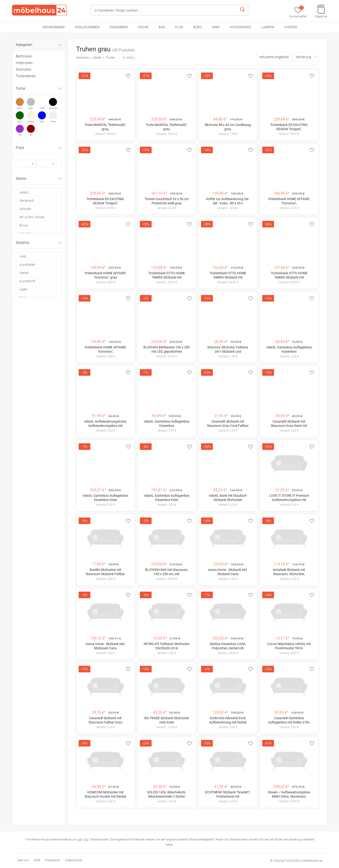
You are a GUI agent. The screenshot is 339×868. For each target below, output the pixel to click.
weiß (42, 108)
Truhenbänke (26, 76)
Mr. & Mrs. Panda (32, 217)
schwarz (53, 108)
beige (31, 121)
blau (42, 121)
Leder (24, 289)
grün (20, 121)
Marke (39, 179)
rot (31, 135)
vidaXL (24, 192)
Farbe (39, 89)
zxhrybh (25, 209)
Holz (23, 256)
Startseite (83, 58)
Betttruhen (24, 56)
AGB (37, 860)
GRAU (129, 58)
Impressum (52, 860)
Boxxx (24, 225)
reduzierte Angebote (274, 57)
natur (53, 121)
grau (31, 108)
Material (39, 243)
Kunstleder (27, 265)
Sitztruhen (24, 69)
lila (20, 135)
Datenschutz (74, 860)
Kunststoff (27, 281)
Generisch (27, 201)
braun (20, 108)
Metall (24, 273)
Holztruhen (24, 63)
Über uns (23, 860)
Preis (39, 148)
